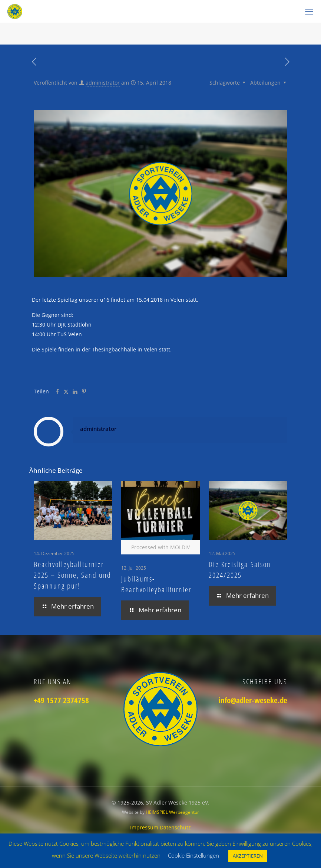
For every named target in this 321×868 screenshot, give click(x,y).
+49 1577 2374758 (61, 700)
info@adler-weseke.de (253, 700)
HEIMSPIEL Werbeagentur (172, 812)
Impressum (145, 827)
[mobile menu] (309, 11)
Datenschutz (175, 827)
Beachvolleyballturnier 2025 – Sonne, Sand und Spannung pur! (72, 575)
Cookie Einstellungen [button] (193, 855)
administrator (103, 83)
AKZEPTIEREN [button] (248, 856)
